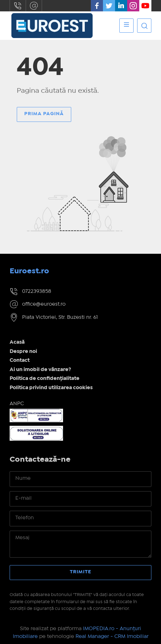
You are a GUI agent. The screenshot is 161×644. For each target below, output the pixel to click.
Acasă (17, 342)
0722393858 (18, 6)
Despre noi (23, 351)
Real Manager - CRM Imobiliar (112, 637)
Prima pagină (44, 114)
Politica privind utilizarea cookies (51, 388)
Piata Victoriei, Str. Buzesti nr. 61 (60, 317)
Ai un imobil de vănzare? (40, 370)
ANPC (17, 404)
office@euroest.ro (34, 6)
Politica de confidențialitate (45, 379)
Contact (20, 360)
